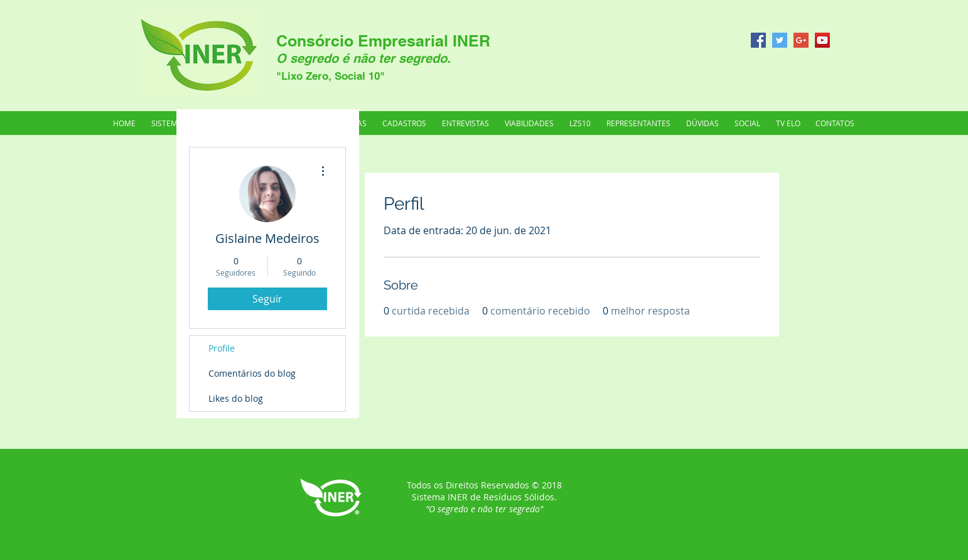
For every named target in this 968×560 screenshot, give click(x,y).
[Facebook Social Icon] (758, 40)
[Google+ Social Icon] (801, 40)
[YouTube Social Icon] (822, 40)
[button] (638, 123)
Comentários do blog (252, 373)
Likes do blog (236, 398)
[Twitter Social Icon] (780, 40)
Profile (222, 348)
